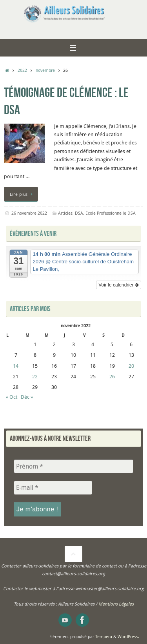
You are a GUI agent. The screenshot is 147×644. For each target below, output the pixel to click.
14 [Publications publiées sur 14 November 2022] (16, 366)
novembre (45, 70)
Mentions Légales (116, 604)
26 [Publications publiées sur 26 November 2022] (112, 377)
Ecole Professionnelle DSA (111, 213)
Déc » (27, 397)
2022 (22, 70)
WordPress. (128, 636)
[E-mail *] (53, 487)
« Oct (12, 397)
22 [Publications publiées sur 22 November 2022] (35, 377)
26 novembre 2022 (29, 213)
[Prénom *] (73, 466)
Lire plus (22, 194)
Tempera (104, 636)
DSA (79, 213)
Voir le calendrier (119, 285)
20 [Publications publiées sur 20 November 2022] (131, 366)
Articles (65, 213)
